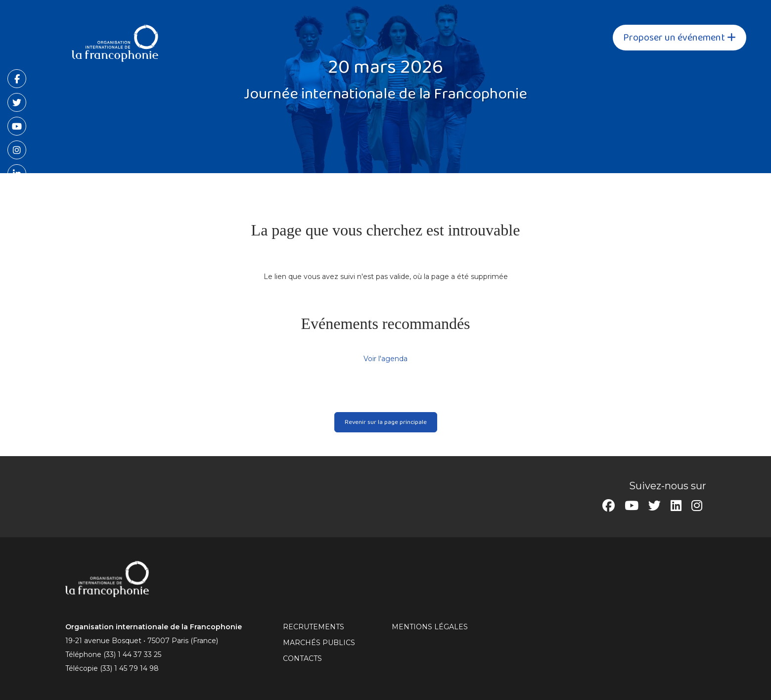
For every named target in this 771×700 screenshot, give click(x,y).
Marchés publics (319, 643)
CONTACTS (302, 658)
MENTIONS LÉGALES (430, 627)
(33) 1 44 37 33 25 (132, 654)
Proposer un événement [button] (680, 38)
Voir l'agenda (385, 359)
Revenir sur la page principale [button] (386, 422)
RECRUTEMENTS (314, 627)
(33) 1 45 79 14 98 (129, 668)
